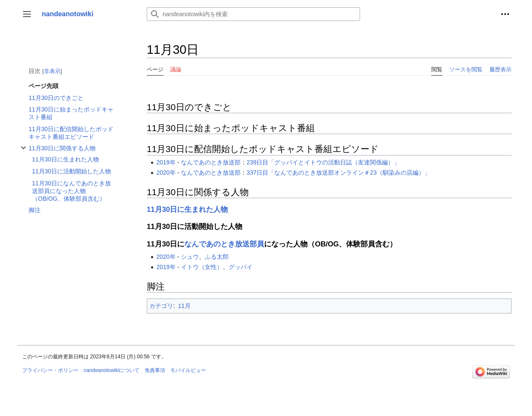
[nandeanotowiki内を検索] (253, 14)
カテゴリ (161, 306)
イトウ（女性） (202, 267)
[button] (27, 14)
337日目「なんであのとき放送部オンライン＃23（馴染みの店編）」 (339, 173)
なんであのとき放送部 (211, 162)
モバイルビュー (188, 370)
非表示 (52, 71)
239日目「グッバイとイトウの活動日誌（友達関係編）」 (323, 162)
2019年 (166, 162)
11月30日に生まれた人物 (187, 209)
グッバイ (241, 267)
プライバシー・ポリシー (50, 370)
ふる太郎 (217, 257)
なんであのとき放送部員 (224, 244)
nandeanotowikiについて (112, 370)
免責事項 (155, 370)
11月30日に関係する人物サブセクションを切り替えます (23, 152)
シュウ (190, 257)
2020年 (166, 173)
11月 (184, 306)
